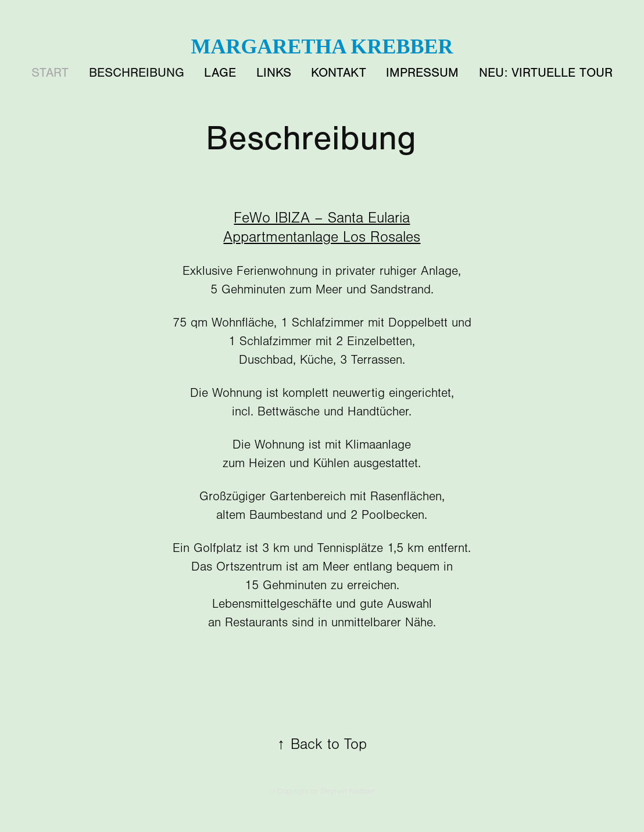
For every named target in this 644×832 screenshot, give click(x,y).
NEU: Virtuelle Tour (546, 73)
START (50, 73)
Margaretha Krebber (322, 46)
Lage (220, 73)
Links (274, 73)
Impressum (422, 73)
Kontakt (339, 73)
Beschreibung (137, 73)
